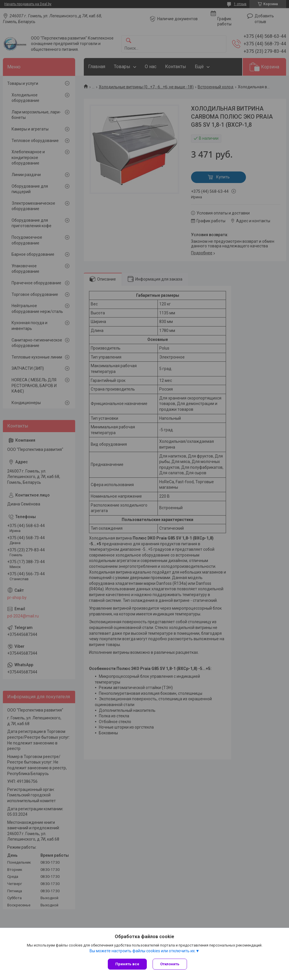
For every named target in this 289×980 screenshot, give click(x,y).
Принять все (127, 964)
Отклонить (170, 964)
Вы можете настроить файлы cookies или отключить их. (143, 951)
